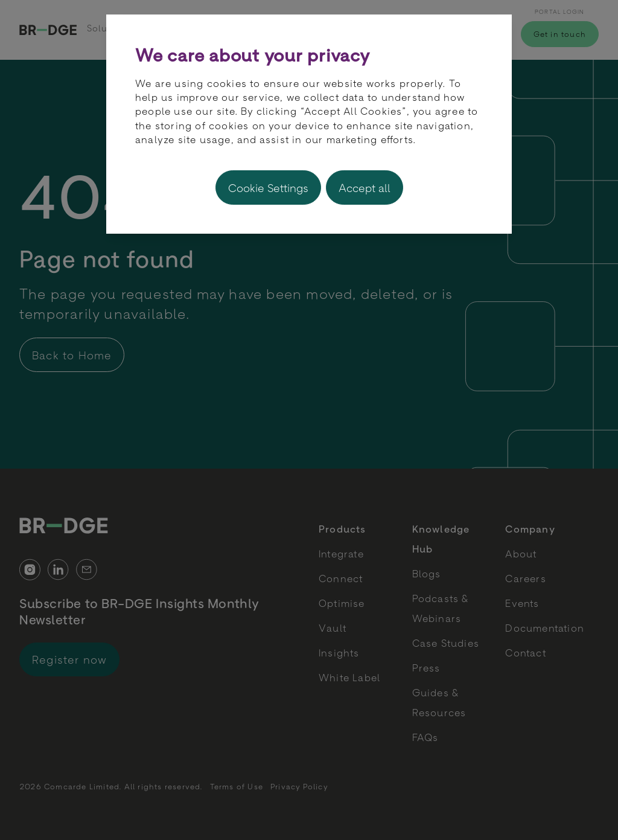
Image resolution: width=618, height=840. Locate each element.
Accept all (365, 188)
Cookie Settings (268, 188)
